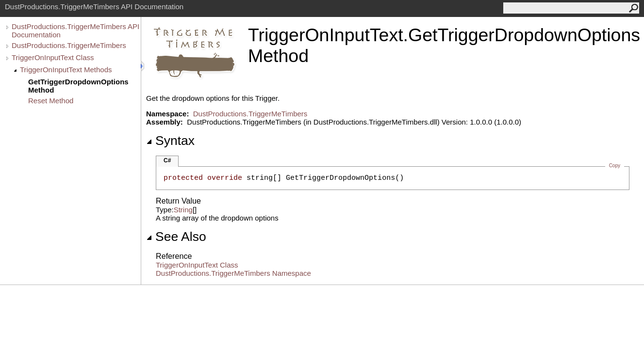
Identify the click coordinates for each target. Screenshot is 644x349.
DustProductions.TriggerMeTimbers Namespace (233, 273)
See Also (176, 237)
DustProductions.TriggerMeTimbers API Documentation (75, 31)
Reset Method (51, 101)
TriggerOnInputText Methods (66, 70)
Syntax (170, 141)
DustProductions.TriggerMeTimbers (69, 45)
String (183, 210)
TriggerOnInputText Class (53, 57)
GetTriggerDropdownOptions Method (78, 86)
